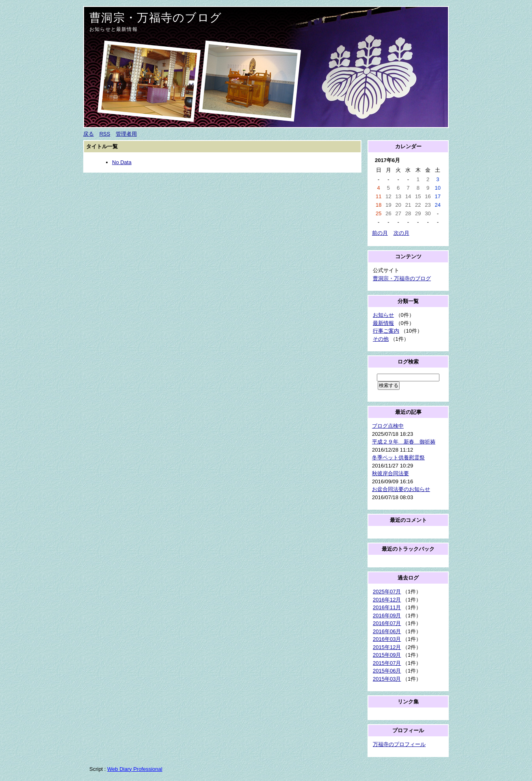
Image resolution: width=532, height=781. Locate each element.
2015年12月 (387, 647)
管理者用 (126, 134)
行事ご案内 (386, 331)
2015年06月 (387, 671)
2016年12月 (387, 600)
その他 (381, 339)
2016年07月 (387, 623)
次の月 (401, 233)
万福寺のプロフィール (399, 744)
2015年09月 (387, 655)
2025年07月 (387, 592)
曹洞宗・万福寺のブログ (156, 18)
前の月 (380, 233)
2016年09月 (387, 615)
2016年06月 (387, 631)
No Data (122, 162)
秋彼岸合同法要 (390, 473)
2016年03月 (387, 639)
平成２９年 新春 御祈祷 (404, 442)
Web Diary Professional (135, 769)
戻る (89, 134)
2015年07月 (387, 663)
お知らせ (383, 315)
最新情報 (383, 323)
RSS (105, 134)
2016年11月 (387, 607)
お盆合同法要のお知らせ (401, 489)
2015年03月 (387, 679)
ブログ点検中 (388, 426)
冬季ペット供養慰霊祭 (398, 458)
